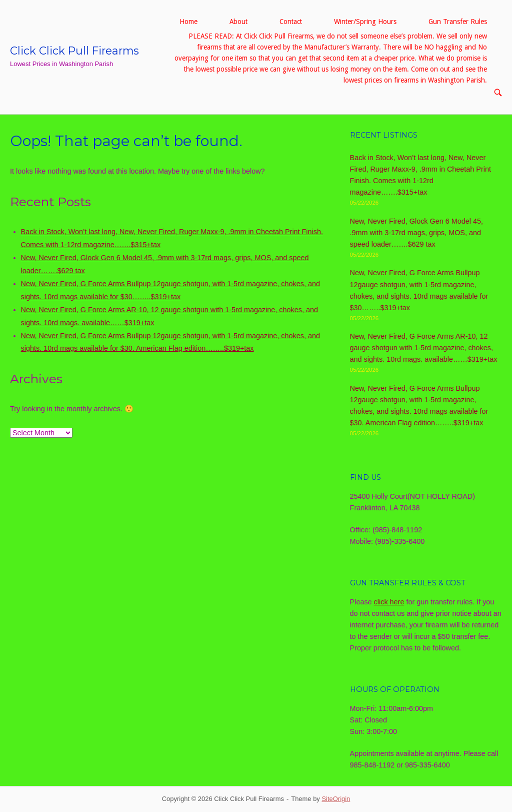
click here (389, 602)
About (238, 22)
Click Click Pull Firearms (74, 51)
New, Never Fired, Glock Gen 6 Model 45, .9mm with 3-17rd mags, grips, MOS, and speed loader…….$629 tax (416, 233)
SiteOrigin (336, 799)
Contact (291, 22)
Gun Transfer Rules (458, 22)
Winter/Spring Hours (365, 22)
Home (188, 22)
